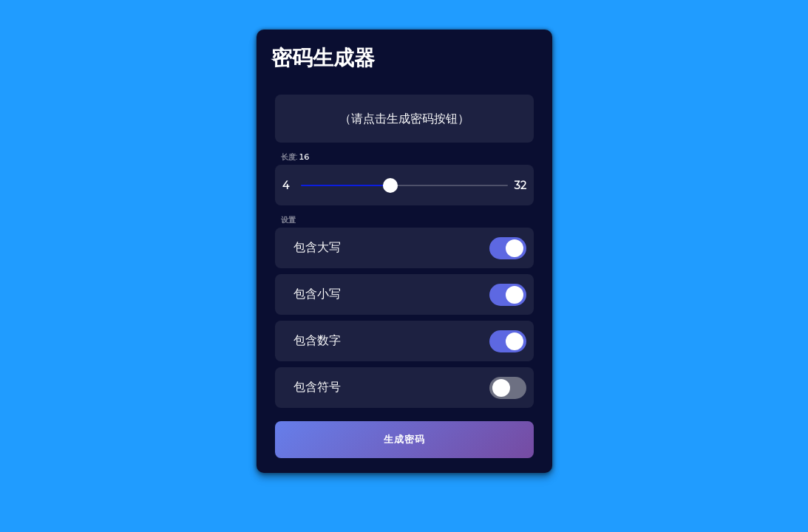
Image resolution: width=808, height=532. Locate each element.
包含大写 (317, 247)
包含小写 (317, 294)
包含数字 (317, 340)
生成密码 (404, 439)
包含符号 (317, 387)
